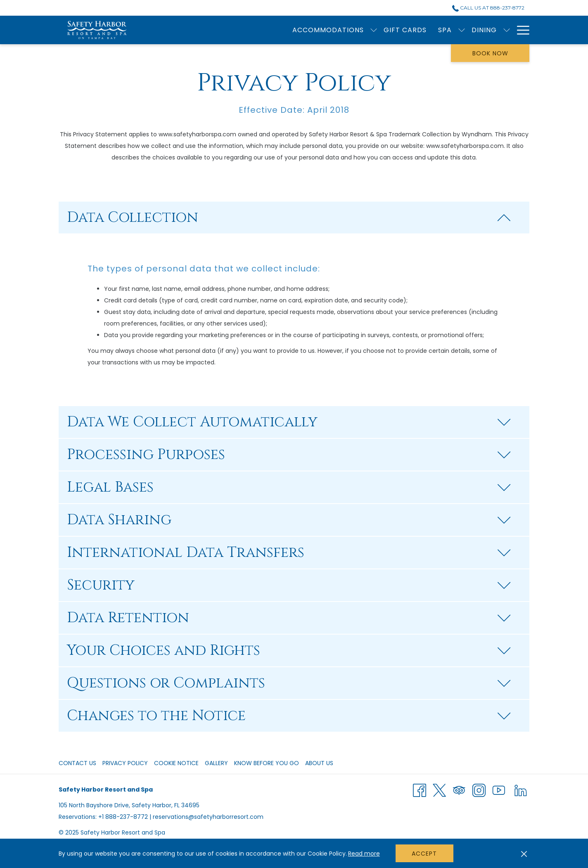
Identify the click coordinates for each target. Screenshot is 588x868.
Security (289, 585)
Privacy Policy (125, 763)
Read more (364, 854)
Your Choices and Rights (289, 650)
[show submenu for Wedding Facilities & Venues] (507, 30)
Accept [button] (424, 854)
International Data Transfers (289, 553)
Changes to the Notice (289, 716)
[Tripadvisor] (459, 790)
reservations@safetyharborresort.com (208, 817)
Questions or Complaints (289, 683)
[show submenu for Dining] (377, 30)
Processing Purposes (289, 455)
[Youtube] (499, 790)
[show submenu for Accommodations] (244, 30)
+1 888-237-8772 (123, 817)
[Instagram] (479, 790)
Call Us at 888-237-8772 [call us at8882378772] (488, 8)
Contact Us (77, 763)
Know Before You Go (267, 763)
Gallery (216, 763)
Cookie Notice (176, 763)
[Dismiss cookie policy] (524, 854)
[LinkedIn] (521, 790)
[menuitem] (275, 30)
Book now (490, 53)
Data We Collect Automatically (289, 422)
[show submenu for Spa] (332, 30)
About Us (319, 763)
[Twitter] (439, 790)
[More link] (520, 30)
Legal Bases (289, 487)
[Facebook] (420, 790)
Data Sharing (289, 520)
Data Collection (289, 218)
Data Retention (289, 618)
